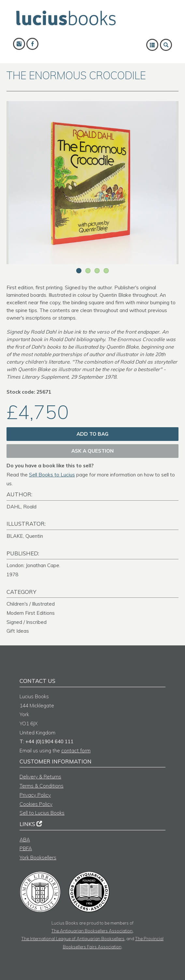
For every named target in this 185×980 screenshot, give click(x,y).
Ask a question (92, 451)
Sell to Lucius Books (42, 813)
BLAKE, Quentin (25, 536)
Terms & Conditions (42, 786)
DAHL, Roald (21, 507)
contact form (76, 751)
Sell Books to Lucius (52, 475)
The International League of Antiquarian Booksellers (73, 938)
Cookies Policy (36, 804)
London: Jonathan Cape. (33, 565)
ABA (25, 840)
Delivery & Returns (40, 777)
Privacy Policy (35, 795)
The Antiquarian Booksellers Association (92, 931)
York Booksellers (38, 858)
